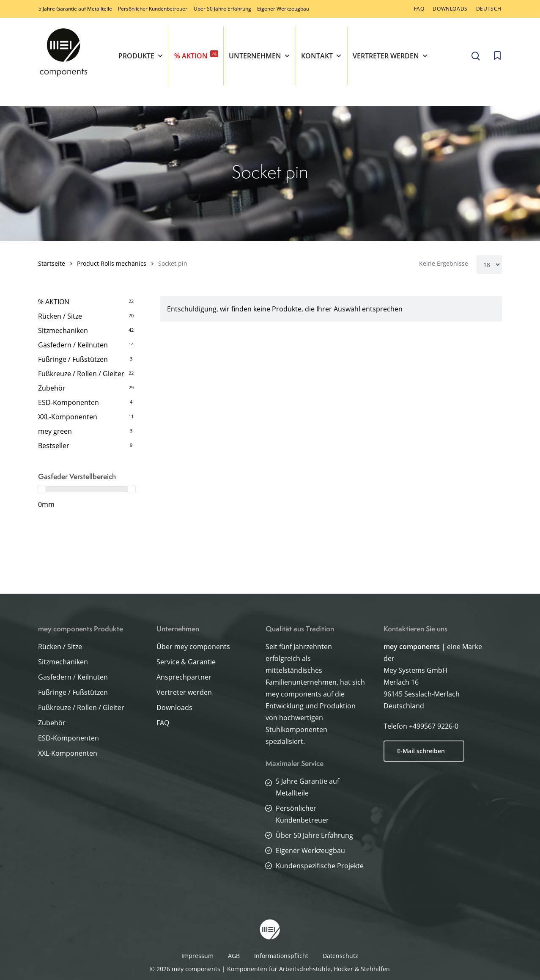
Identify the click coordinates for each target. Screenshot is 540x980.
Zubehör (52, 388)
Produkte (141, 56)
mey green (55, 431)
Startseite (52, 263)
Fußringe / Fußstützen (73, 359)
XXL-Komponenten (68, 417)
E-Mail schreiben (421, 751)
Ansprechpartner (184, 677)
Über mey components (193, 647)
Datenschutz (340, 956)
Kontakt (322, 56)
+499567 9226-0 (434, 726)
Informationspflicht (281, 956)
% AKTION (196, 55)
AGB (234, 956)
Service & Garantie (186, 662)
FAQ (163, 723)
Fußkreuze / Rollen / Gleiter (81, 374)
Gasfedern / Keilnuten (73, 345)
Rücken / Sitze (60, 316)
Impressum (197, 956)
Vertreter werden (391, 56)
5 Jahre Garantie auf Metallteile (75, 9)
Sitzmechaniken (63, 330)
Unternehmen (260, 56)
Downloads (174, 707)
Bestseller (54, 446)
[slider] (42, 489)
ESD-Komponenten (69, 402)
